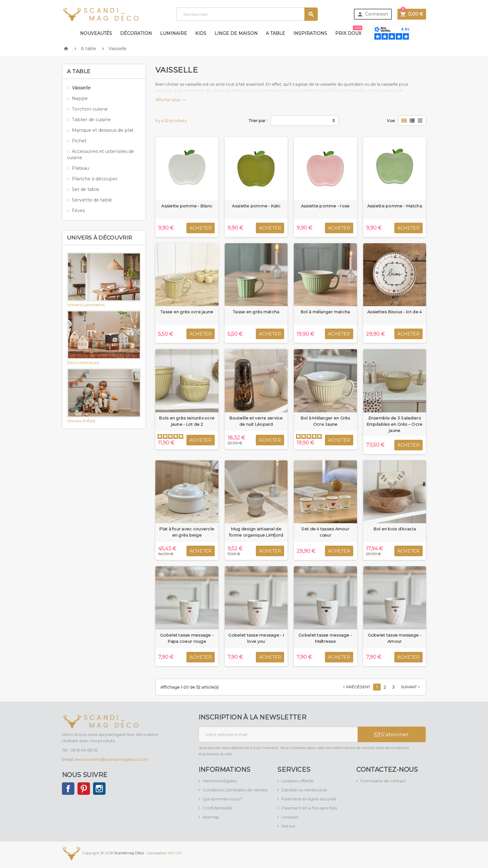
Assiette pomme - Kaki (256, 206)
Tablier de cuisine (91, 120)
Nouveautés (96, 33)
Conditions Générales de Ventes (235, 790)
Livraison (290, 817)
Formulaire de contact (383, 781)
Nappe (80, 98)
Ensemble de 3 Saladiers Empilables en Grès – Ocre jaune (395, 424)
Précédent (356, 687)
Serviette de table (92, 200)
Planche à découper (95, 179)
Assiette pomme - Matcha (395, 206)
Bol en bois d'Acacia (395, 529)
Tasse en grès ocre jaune (187, 312)
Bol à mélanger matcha (325, 312)
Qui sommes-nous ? (223, 799)
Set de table (86, 189)
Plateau (80, 168)
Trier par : (258, 121)
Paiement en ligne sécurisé (309, 799)
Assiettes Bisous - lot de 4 (394, 312)
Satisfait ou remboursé (304, 790)
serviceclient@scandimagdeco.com (112, 759)
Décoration (136, 33)
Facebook (68, 789)
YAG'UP (175, 853)
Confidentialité (218, 808)
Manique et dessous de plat (103, 130)
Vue (391, 121)
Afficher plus (171, 100)
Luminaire (174, 33)
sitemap (211, 817)
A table (275, 33)
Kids (201, 33)
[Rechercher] (247, 14)
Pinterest (84, 789)
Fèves (78, 211)
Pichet (79, 141)
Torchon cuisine (90, 109)
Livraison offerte (297, 781)
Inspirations (310, 33)
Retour (288, 826)
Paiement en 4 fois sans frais (309, 808)
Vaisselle (81, 88)
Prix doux (349, 31)
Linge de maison (236, 33)
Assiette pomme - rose (325, 206)
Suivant (411, 687)
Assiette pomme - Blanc (187, 206)
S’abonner (392, 734)
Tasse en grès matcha (256, 312)
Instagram (99, 789)
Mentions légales (220, 781)
